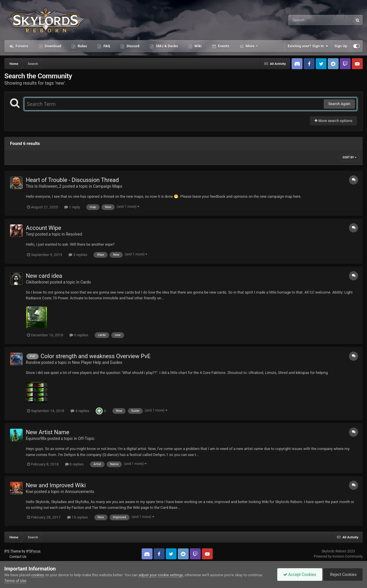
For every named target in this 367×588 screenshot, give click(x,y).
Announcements (79, 492)
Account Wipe (43, 228)
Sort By (350, 157)
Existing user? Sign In (308, 46)
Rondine (33, 362)
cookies (38, 575)
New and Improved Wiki (56, 485)
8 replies (74, 464)
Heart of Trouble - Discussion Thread (72, 180)
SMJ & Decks (166, 46)
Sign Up (341, 46)
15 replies (77, 517)
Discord (132, 46)
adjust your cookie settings (161, 575)
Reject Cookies (343, 575)
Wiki (198, 46)
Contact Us (18, 557)
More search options (333, 121)
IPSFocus (33, 551)
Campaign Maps (108, 186)
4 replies (80, 411)
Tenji (30, 234)
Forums (22, 46)
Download (53, 46)
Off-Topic (86, 438)
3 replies (78, 255)
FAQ (106, 46)
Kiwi (30, 492)
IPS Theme (13, 551)
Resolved (74, 234)
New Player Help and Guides (97, 362)
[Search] (306, 20)
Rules (82, 46)
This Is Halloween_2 (44, 186)
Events (223, 46)
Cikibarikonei (37, 282)
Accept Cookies (300, 575)
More (250, 46)
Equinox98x (36, 438)
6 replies (79, 335)
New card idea (44, 276)
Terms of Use (15, 581)
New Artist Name (48, 432)
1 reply (72, 207)
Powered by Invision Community (338, 556)
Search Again (339, 104)
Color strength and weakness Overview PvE (96, 356)
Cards (85, 282)
